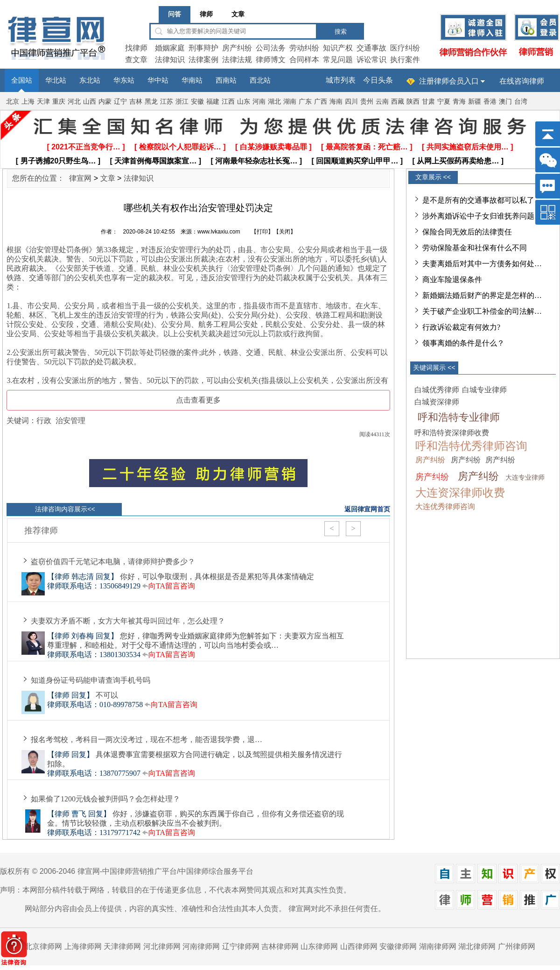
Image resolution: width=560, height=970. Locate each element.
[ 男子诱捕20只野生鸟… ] (58, 161)
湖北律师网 (477, 946)
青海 (459, 102)
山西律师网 (359, 946)
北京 (13, 102)
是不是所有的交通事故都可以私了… (482, 200)
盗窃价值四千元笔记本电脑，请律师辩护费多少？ (113, 562)
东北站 (90, 80)
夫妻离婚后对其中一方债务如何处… (482, 264)
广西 (321, 102)
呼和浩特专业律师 (459, 417)
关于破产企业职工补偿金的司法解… (482, 311)
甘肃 (428, 102)
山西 (90, 102)
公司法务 (271, 48)
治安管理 (70, 421)
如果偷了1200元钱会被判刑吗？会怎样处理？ (105, 799)
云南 (382, 102)
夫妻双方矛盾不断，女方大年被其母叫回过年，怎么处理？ (128, 621)
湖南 (290, 102)
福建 (213, 102)
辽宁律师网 (241, 946)
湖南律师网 (438, 946)
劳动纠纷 (304, 48)
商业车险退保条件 (452, 280)
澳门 (505, 102)
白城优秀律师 (437, 390)
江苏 (167, 102)
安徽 (197, 102)
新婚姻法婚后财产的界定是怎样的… (482, 295)
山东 (244, 102)
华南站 (192, 80)
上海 (28, 102)
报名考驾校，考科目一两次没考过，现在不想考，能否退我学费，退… (147, 740)
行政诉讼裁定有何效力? (461, 327)
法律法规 (237, 60)
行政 (44, 421)
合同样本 (304, 60)
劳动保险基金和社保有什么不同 (475, 248)
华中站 (158, 80)
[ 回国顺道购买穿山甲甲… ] (357, 161)
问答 (175, 14)
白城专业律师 (484, 390)
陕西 (413, 102)
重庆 (59, 102)
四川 (351, 102)
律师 (206, 14)
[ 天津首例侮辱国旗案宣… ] (156, 161)
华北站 (56, 80)
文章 (238, 14)
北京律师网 (43, 946)
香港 (490, 102)
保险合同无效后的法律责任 (467, 232)
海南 (336, 102)
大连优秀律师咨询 (445, 506)
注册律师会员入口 (449, 81)
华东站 (124, 80)
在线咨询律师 (522, 81)
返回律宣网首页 (367, 509)
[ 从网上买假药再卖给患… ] (458, 161)
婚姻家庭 (170, 48)
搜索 (341, 32)
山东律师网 (319, 946)
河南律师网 (201, 946)
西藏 (398, 102)
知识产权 (338, 48)
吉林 (136, 102)
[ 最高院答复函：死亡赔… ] (367, 147)
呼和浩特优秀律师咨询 (471, 446)
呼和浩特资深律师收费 (452, 433)
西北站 (260, 80)
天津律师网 (122, 946)
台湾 (521, 102)
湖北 (274, 102)
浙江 (182, 102)
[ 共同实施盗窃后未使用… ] (468, 147)
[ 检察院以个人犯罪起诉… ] (180, 147)
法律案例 (203, 60)
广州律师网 (517, 946)
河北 (74, 102)
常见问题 (338, 60)
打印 (262, 232)
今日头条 (378, 80)
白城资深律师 (437, 402)
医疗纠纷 (405, 48)
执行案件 (405, 60)
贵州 (367, 102)
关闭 (285, 232)
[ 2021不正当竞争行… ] (86, 147)
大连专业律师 (525, 478)
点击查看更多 (198, 400)
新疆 (475, 102)
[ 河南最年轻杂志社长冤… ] (257, 161)
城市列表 (341, 80)
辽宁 (120, 102)
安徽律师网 (398, 946)
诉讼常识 (371, 60)
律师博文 (271, 60)
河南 (259, 102)
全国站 (22, 80)
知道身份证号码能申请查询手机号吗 (91, 680)
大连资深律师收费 (460, 493)
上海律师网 (83, 946)
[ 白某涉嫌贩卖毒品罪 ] (273, 147)
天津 (43, 102)
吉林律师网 (280, 946)
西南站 (226, 80)
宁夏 (444, 102)
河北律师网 (162, 946)
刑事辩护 (203, 48)
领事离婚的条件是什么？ (463, 343)
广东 (305, 102)
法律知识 (170, 60)
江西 (228, 102)
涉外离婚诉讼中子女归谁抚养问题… (482, 216)
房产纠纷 (237, 48)
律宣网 (80, 178)
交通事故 (371, 48)
